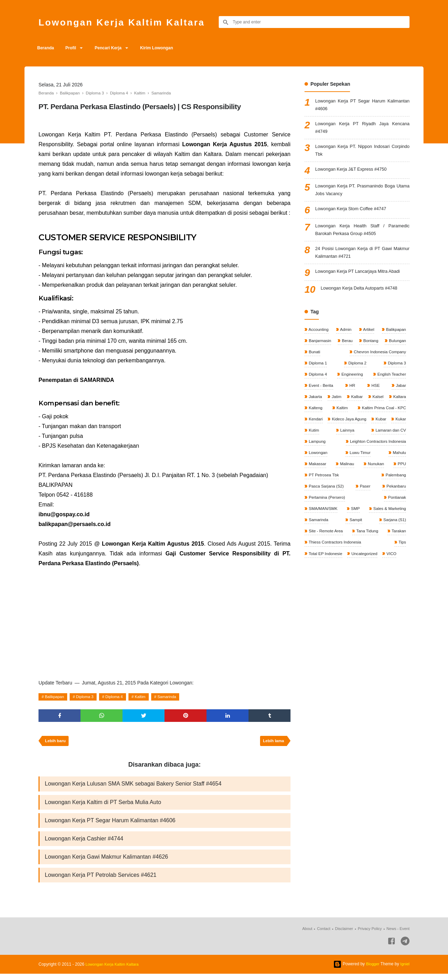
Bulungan (397, 351)
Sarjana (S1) (394, 539)
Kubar (359, 445)
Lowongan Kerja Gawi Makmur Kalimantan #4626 (106, 862)
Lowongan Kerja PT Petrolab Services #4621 (101, 881)
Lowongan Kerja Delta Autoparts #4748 (363, 299)
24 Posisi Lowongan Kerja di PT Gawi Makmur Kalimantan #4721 (362, 262)
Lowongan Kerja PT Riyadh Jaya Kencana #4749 (362, 130)
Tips (402, 562)
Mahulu (346, 481)
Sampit (355, 539)
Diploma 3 (89, 697)
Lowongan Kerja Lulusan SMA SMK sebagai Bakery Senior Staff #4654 (133, 786)
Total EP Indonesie (326, 574)
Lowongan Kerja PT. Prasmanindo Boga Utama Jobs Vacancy (362, 196)
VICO (394, 574)
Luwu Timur (319, 481)
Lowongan (396, 469)
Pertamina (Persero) (358, 516)
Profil (75, 48)
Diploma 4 (120, 697)
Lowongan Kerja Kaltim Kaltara (131, 22)
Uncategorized (366, 574)
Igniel (404, 970)
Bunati (314, 363)
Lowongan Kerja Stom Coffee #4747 (355, 216)
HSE (375, 398)
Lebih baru (56, 743)
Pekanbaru (318, 516)
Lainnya (316, 457)
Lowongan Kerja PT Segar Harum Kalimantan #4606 (110, 824)
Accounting (318, 340)
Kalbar (371, 410)
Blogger (371, 970)
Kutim (400, 445)
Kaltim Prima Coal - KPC (331, 434)
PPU (350, 492)
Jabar (400, 398)
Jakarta (315, 410)
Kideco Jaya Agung (326, 445)
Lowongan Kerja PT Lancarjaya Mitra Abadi (362, 282)
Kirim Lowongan (167, 48)
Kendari (398, 434)
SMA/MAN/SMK (323, 527)
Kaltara (315, 422)
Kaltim (148, 697)
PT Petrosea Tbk (390, 492)
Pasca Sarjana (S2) (362, 504)
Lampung (397, 457)
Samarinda (177, 697)
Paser (400, 504)
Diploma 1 (318, 375)
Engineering (351, 387)
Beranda (47, 48)
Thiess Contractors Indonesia (335, 562)
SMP (355, 527)
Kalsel (400, 410)
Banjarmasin (320, 351)
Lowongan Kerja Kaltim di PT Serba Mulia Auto (103, 805)
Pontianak (396, 516)
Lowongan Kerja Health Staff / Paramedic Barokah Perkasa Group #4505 (362, 238)
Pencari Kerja (115, 48)
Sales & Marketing (388, 527)
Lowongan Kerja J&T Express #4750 (355, 175)
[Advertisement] (164, 621)
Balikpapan (56, 697)
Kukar (380, 445)
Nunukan (317, 492)
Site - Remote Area (326, 551)
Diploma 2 (357, 375)
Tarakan (398, 551)
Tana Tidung (367, 551)
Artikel (368, 340)
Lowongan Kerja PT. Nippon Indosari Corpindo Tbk (362, 155)
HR (352, 398)
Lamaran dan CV (355, 457)
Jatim (344, 410)
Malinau (398, 481)
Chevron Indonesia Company (378, 363)
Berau (347, 351)
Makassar (372, 481)
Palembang (319, 504)
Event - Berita (321, 398)
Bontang (370, 351)
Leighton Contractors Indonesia (337, 469)
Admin (346, 340)
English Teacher (391, 387)
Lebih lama (272, 743)
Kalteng (358, 422)
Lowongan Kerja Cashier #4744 (84, 843)
